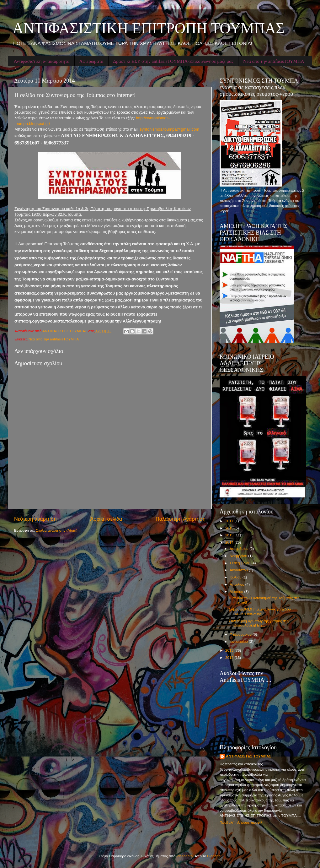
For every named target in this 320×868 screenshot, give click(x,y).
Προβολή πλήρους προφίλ (241, 822)
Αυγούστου (239, 570)
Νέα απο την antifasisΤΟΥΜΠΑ (274, 61)
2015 (230, 535)
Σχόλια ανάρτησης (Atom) (56, 530)
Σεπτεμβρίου (240, 563)
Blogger (213, 856)
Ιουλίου (236, 577)
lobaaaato (185, 856)
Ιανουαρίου (239, 641)
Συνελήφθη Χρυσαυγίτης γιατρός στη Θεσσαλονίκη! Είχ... (259, 623)
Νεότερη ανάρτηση (35, 519)
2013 (230, 650)
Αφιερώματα (91, 61)
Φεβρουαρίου (241, 634)
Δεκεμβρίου (240, 548)
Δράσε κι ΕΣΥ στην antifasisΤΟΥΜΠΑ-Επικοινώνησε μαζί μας (173, 61)
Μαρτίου (237, 591)
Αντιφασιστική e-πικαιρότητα (42, 61)
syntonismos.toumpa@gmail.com (169, 129)
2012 (230, 657)
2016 (230, 528)
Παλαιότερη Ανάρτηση (181, 519)
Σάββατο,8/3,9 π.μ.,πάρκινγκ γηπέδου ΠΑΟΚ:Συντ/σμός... (260, 611)
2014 (230, 542)
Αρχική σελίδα (106, 519)
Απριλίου (237, 584)
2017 (230, 521)
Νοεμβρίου (239, 556)
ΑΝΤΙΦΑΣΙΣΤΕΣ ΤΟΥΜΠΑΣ (249, 756)
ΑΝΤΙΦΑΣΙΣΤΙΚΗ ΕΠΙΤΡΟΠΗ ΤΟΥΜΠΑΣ (149, 28)
